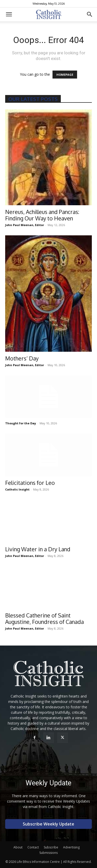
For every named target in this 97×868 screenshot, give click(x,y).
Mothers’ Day (22, 358)
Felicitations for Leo (30, 483)
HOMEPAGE (65, 75)
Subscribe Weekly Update (48, 824)
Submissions (48, 853)
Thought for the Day (21, 423)
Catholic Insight (17, 489)
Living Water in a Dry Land (38, 549)
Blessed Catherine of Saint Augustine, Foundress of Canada (44, 618)
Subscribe (51, 847)
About (18, 847)
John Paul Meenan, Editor (25, 225)
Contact (33, 847)
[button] (9, 14)
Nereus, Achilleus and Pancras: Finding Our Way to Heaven (42, 215)
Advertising (71, 847)
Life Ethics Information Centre (38, 862)
